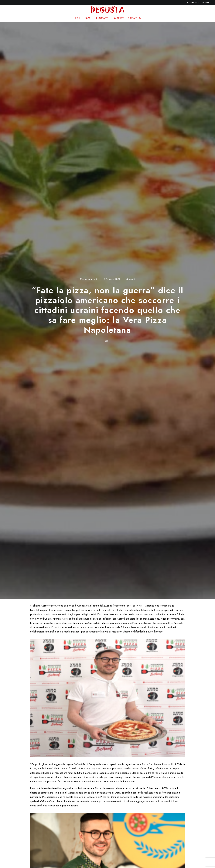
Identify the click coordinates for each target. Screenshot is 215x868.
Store (208, 2)
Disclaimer (120, 861)
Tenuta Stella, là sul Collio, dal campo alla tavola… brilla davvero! (171, 615)
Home (81, 814)
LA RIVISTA (119, 18)
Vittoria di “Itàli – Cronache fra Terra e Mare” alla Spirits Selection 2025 (62, 615)
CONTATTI (133, 18)
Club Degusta (193, 2)
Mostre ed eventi (89, 38)
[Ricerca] (140, 18)
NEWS (88, 18)
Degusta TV (84, 822)
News (80, 818)
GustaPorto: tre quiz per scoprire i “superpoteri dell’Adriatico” (116, 615)
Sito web (141, 708)
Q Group (106, 861)
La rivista (82, 827)
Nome (35, 708)
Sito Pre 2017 (123, 814)
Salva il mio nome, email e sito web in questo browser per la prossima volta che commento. (70, 724)
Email (87, 708)
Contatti (120, 818)
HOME (78, 18)
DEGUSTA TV (103, 18)
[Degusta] (107, 10)
